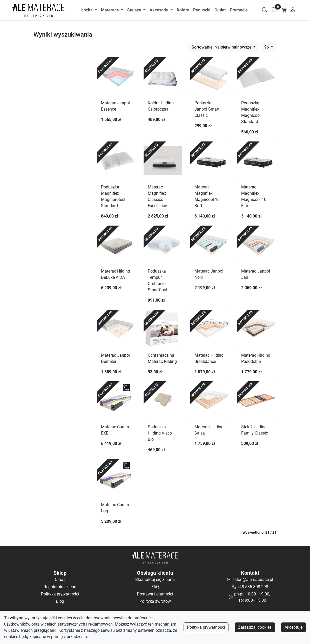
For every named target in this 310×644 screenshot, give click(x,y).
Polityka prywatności (206, 627)
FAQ (155, 587)
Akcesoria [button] (160, 10)
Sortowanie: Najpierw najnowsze (222, 47)
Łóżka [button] (87, 10)
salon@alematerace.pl (253, 579)
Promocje (239, 10)
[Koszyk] (284, 10)
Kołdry (183, 10)
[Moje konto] (293, 10)
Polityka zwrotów (155, 601)
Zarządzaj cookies (255, 627)
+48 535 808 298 (253, 587)
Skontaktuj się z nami (155, 579)
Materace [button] (110, 10)
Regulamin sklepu (60, 587)
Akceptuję (294, 627)
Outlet (220, 10)
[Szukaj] (265, 10)
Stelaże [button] (135, 10)
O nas (60, 579)
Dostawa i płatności (155, 594)
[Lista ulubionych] (274, 10)
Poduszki (202, 10)
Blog (60, 601)
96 (267, 47)
